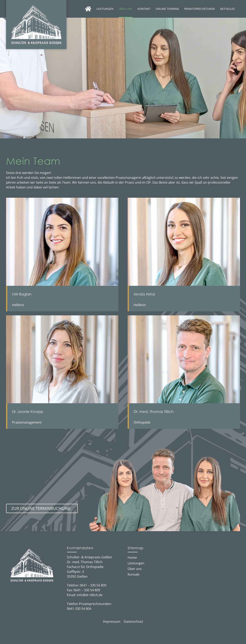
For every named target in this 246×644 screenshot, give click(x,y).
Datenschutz (133, 621)
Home (132, 558)
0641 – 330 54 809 (87, 590)
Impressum (112, 621)
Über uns (135, 569)
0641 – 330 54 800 (93, 585)
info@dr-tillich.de (90, 595)
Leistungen (136, 563)
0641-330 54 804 (79, 609)
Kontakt (134, 574)
